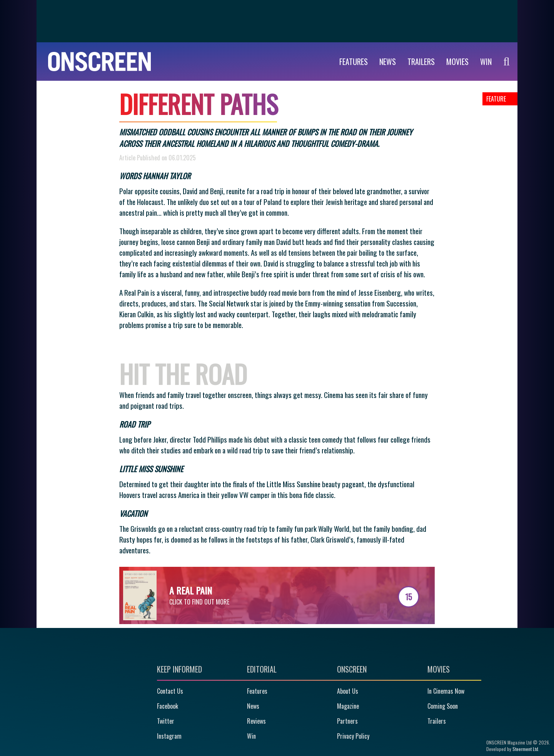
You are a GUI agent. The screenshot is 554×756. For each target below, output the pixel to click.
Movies (457, 62)
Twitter (166, 721)
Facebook (168, 706)
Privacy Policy (353, 736)
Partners (347, 721)
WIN (486, 62)
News (388, 62)
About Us (348, 691)
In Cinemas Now (446, 691)
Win (251, 736)
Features (354, 62)
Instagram (169, 736)
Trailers (421, 62)
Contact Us (170, 691)
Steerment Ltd (525, 749)
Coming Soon (443, 706)
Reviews (256, 721)
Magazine (348, 706)
